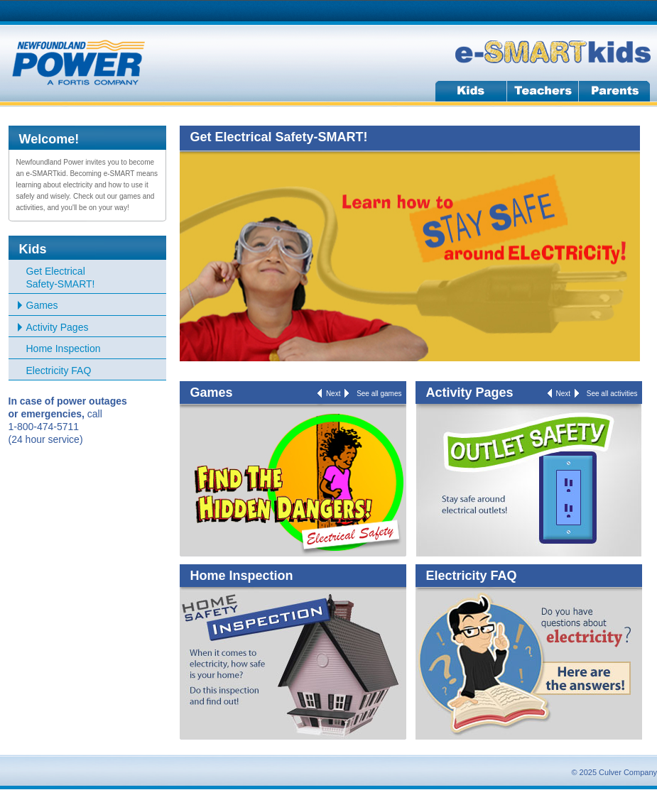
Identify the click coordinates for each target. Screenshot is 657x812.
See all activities (612, 394)
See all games (379, 394)
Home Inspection (64, 349)
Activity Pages (58, 327)
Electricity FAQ (59, 371)
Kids (33, 249)
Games (42, 305)
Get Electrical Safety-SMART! (61, 278)
